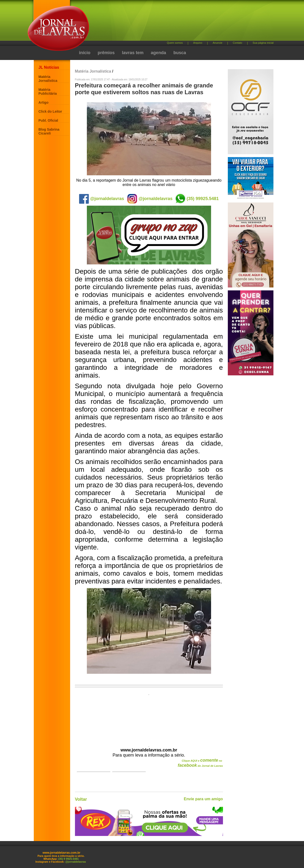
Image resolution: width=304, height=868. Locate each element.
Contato (238, 43)
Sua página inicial (263, 43)
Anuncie (218, 43)
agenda (159, 53)
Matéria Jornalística (48, 79)
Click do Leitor (50, 111)
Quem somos (175, 43)
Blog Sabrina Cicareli (49, 131)
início (85, 53)
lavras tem (133, 53)
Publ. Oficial (48, 120)
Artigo (44, 102)
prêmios (106, 53)
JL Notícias (49, 67)
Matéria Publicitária (48, 92)
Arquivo (198, 43)
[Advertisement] (178, 22)
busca (180, 53)
